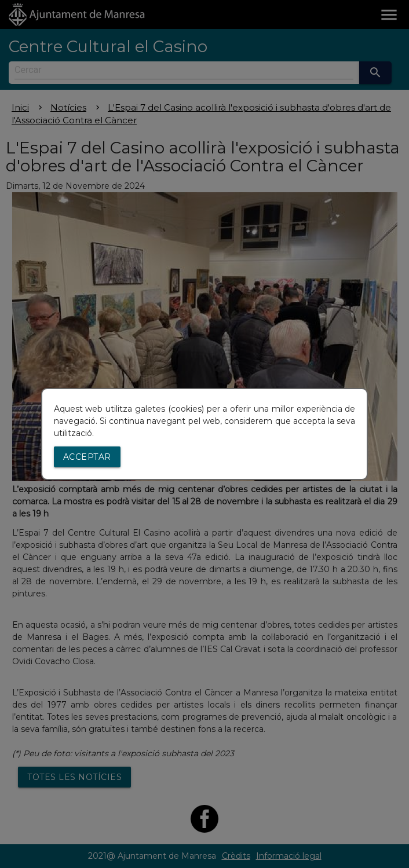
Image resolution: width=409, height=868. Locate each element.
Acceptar (87, 457)
